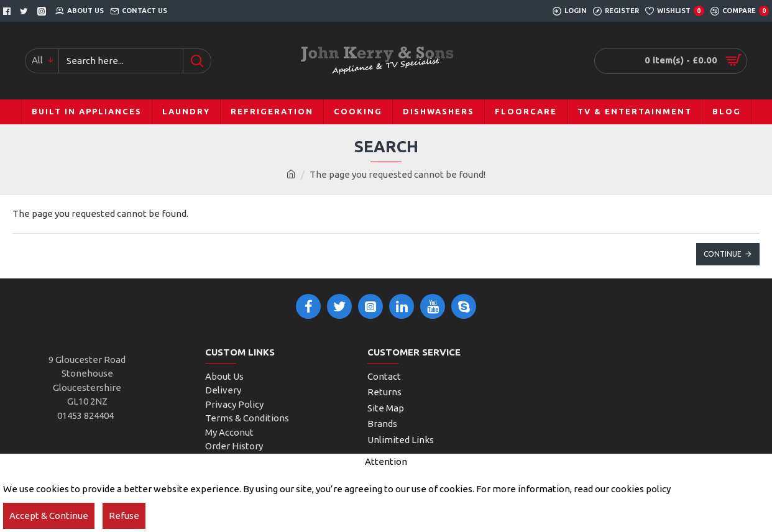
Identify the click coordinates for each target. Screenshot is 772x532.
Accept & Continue (49, 516)
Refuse (124, 516)
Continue (723, 254)
